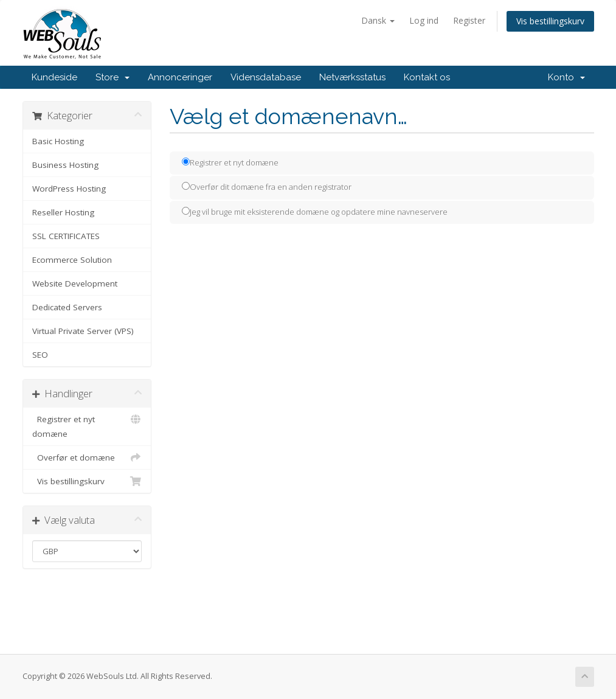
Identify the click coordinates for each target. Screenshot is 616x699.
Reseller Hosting (63, 212)
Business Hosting (65, 165)
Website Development (75, 283)
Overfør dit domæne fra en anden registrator (267, 187)
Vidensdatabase (266, 77)
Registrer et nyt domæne (87, 426)
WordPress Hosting (69, 189)
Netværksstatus (352, 77)
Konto (566, 77)
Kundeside (54, 77)
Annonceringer (180, 77)
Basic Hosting (58, 141)
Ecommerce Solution (72, 260)
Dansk (378, 20)
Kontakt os (427, 77)
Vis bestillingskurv (550, 21)
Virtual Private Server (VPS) (83, 331)
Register (469, 20)
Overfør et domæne (87, 457)
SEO (40, 355)
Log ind (424, 20)
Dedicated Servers (67, 307)
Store (112, 77)
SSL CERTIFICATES (66, 236)
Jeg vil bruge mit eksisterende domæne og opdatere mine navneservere (315, 212)
